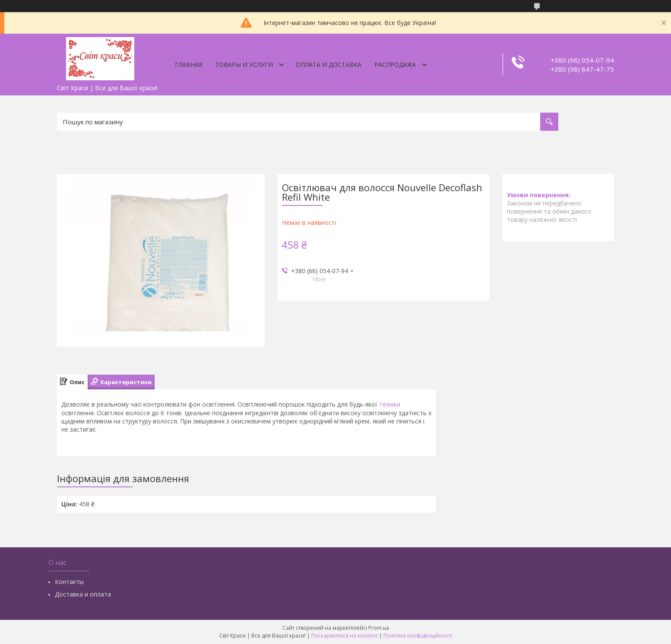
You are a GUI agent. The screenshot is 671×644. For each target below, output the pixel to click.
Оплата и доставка (329, 65)
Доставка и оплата (83, 594)
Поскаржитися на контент (345, 636)
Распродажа (395, 65)
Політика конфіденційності (418, 636)
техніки (390, 404)
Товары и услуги (244, 65)
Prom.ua (379, 628)
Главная (188, 65)
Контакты (69, 582)
